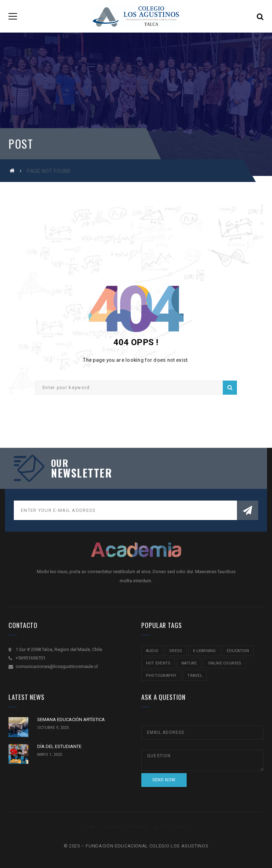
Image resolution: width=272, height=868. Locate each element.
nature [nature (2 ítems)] (189, 663)
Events (138, 827)
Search (230, 388)
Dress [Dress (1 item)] (176, 651)
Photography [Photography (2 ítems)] (161, 676)
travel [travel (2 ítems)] (195, 676)
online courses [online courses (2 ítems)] (225, 663)
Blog (160, 827)
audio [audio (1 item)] (152, 651)
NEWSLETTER (81, 473)
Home (89, 827)
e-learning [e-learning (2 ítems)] (204, 651)
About (182, 827)
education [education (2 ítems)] (238, 651)
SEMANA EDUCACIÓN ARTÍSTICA (71, 719)
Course (112, 827)
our (60, 463)
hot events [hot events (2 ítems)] (158, 663)
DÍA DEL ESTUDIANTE (59, 746)
